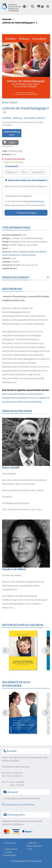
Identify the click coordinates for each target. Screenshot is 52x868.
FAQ (30, 849)
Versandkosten (17, 162)
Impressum (11, 843)
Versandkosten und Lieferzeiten (18, 804)
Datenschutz (11, 849)
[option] (26, 651)
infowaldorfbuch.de (19, 767)
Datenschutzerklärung (33, 201)
